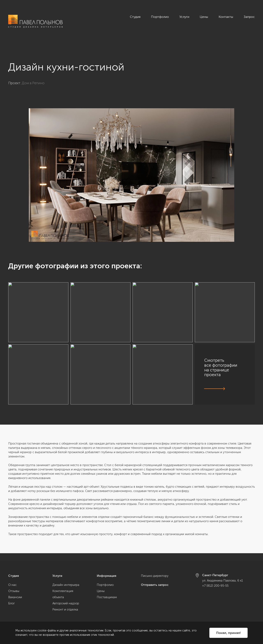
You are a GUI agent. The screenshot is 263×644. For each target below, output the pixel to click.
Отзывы (14, 591)
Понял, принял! (228, 633)
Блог (12, 603)
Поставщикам (107, 597)
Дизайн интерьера (66, 585)
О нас (12, 585)
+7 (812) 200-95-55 (215, 586)
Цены (204, 17)
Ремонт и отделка (65, 609)
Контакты (226, 17)
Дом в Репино (33, 76)
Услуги (184, 17)
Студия (135, 17)
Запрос (249, 17)
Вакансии (15, 597)
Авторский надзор (66, 603)
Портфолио (160, 17)
